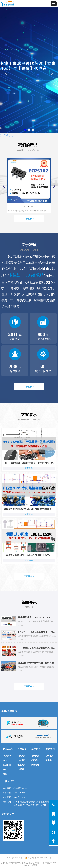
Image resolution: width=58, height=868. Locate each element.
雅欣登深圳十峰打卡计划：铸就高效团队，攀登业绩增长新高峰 (37, 663)
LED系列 (21, 760)
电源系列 (21, 756)
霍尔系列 (21, 765)
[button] (54, 4)
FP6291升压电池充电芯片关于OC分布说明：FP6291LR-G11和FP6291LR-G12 (37, 632)
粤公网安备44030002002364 (7, 136)
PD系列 (21, 769)
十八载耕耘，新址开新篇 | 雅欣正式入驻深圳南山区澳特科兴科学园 (37, 648)
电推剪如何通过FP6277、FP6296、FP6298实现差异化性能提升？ (35, 618)
